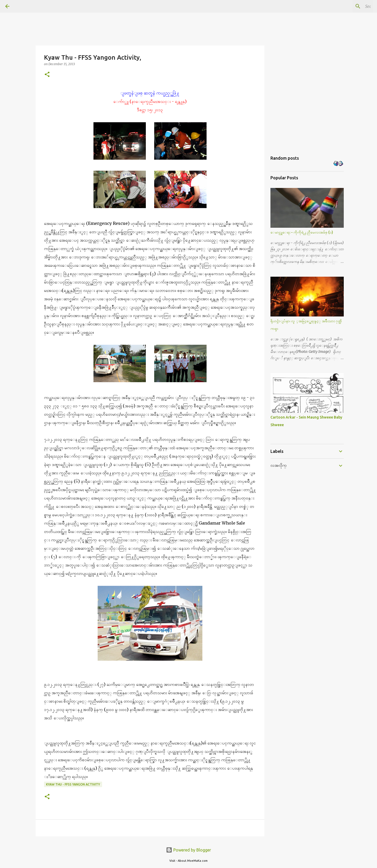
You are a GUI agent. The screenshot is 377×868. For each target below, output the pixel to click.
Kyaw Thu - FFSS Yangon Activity (73, 784)
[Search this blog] (345, 6)
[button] (47, 75)
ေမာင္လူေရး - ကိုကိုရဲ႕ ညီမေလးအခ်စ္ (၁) (302, 232)
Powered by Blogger (188, 850)
